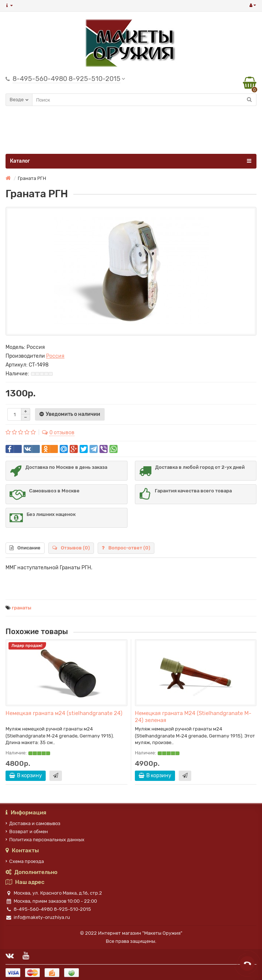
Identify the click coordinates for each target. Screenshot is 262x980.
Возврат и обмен (27, 832)
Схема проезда (25, 861)
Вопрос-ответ (126, 548)
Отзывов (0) (71, 548)
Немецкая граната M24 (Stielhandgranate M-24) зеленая (193, 717)
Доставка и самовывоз (33, 823)
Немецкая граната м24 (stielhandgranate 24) (64, 713)
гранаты (22, 608)
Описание (25, 548)
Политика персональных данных (45, 840)
